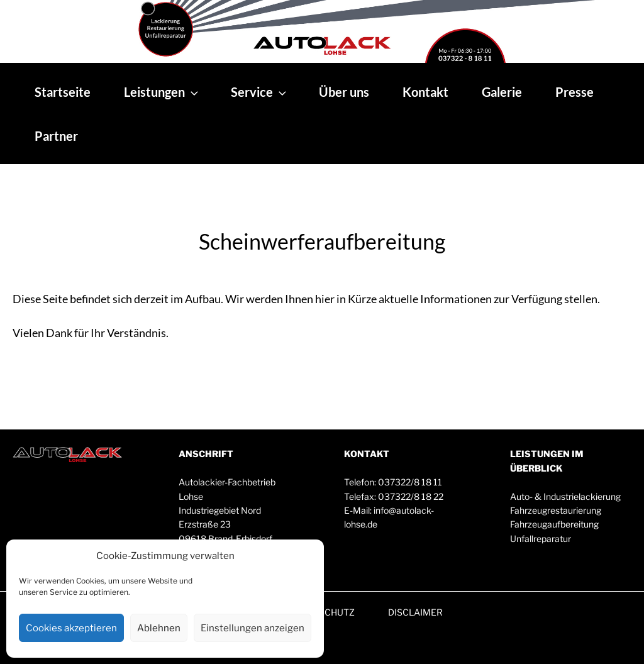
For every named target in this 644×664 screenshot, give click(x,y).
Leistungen (162, 92)
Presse (575, 92)
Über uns (344, 92)
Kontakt (425, 92)
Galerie (502, 92)
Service (260, 92)
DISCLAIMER (415, 612)
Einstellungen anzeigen (253, 628)
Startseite (63, 92)
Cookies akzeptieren (71, 628)
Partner (56, 136)
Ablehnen (159, 628)
